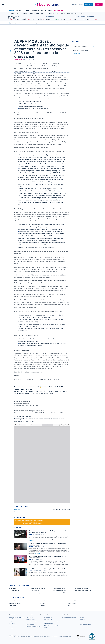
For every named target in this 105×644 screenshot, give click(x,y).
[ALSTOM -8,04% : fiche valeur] (92, 19)
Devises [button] (63, 13)
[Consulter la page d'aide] (81, 4)
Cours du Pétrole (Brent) (37, 593)
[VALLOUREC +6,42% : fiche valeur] (80, 18)
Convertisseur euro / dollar (59, 593)
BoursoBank (58, 10)
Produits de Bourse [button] (34, 13)
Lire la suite (31, 541)
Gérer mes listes (76, 54)
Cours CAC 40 (12, 593)
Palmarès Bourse (35, 591)
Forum (82, 13)
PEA (69, 605)
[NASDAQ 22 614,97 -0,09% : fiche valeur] (23, 19)
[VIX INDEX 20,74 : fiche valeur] (67, 19)
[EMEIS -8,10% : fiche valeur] (92, 18)
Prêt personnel (42, 605)
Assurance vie (42, 601)
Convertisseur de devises (59, 588)
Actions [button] (18, 13)
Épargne (19, 10)
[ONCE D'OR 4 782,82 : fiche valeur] (53, 19)
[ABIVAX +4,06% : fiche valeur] (80, 19)
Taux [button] (57, 13)
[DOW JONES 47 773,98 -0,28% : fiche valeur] (23, 18)
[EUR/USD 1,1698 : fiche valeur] (67, 18)
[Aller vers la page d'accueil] (52, 4)
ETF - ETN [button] (44, 13)
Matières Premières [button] (73, 13)
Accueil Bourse (13, 588)
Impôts (44, 10)
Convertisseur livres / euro (81, 588)
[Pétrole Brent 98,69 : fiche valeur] (53, 18)
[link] (10, 621)
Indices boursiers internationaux (39, 588)
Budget (27, 10)
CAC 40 (10, 16)
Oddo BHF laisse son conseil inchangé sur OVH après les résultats (48, 569)
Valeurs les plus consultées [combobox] (80, 46)
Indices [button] (25, 13)
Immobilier (36, 10)
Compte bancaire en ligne (15, 603)
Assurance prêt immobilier (74, 601)
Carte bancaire (12, 605)
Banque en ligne (13, 601)
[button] (3, 4)
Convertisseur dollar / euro (59, 591)
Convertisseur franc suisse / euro (83, 591)
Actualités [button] (12, 13)
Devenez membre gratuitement (35, 523)
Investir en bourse (72, 603)
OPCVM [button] (52, 13)
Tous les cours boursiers (15, 591)
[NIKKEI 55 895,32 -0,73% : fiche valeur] (39, 18)
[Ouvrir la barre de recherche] (74, 4)
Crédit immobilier (42, 603)
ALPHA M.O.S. (17, 510)
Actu (50, 10)
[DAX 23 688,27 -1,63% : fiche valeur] (39, 19)
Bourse (12, 10)
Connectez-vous (33, 522)
